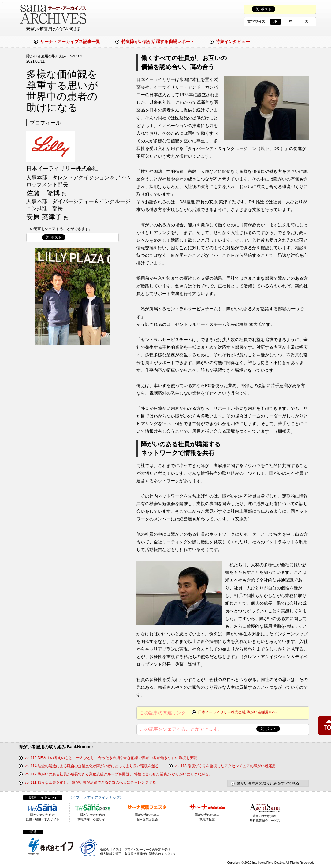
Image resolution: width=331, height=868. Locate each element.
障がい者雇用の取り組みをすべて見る (268, 783)
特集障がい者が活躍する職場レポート (158, 42)
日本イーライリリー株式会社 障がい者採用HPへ (238, 712)
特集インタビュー (233, 42)
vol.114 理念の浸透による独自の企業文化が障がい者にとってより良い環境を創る (92, 766)
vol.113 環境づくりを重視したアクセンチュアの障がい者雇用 (225, 766)
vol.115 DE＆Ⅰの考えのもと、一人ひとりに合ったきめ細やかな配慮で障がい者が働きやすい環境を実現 (111, 758)
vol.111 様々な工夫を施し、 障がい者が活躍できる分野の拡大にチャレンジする (90, 782)
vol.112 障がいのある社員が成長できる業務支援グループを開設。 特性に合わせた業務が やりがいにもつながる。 (119, 774)
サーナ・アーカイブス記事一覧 (70, 42)
